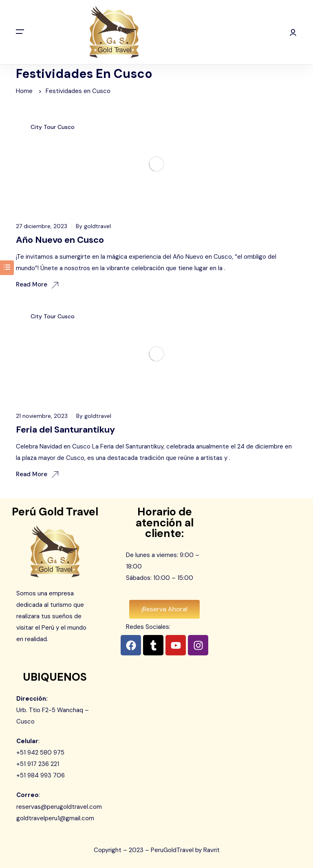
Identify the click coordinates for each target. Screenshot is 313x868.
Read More (37, 284)
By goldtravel (93, 226)
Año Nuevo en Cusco (60, 240)
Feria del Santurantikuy (65, 430)
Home (24, 91)
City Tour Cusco (53, 127)
